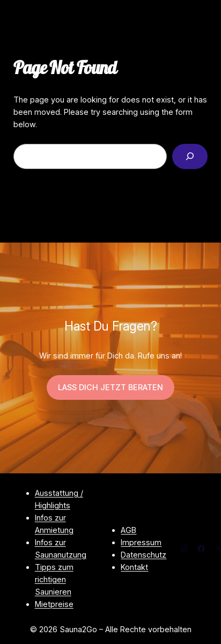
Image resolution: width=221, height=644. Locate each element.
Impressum (141, 542)
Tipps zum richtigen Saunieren (54, 579)
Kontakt (134, 567)
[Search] (190, 156)
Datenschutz (143, 555)
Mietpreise (54, 604)
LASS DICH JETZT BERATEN (110, 387)
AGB (128, 530)
